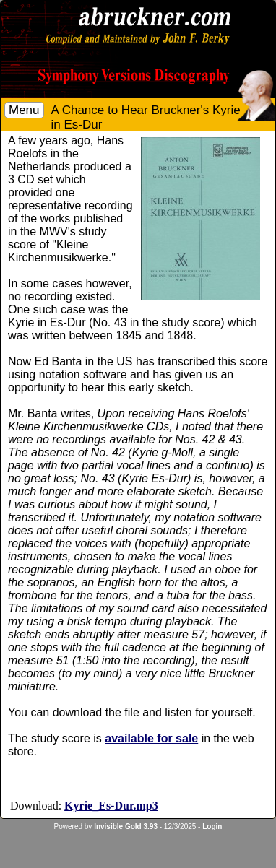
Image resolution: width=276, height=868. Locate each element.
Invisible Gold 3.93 (127, 826)
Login (212, 826)
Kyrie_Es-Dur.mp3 (111, 806)
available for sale (151, 738)
